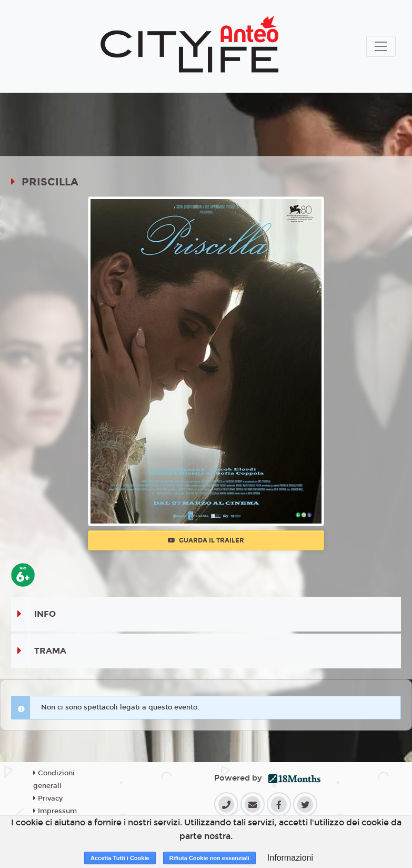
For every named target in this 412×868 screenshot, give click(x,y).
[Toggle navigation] (381, 46)
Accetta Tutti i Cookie (120, 858)
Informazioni (290, 858)
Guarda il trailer (206, 540)
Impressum (55, 811)
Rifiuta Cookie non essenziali (209, 858)
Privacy (48, 798)
